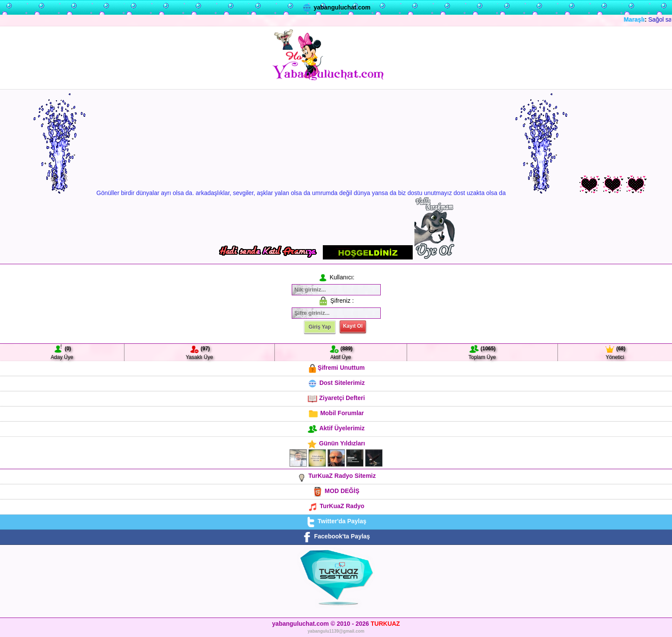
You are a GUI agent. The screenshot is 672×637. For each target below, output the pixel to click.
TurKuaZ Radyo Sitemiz (336, 476)
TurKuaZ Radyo (336, 506)
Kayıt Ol (353, 326)
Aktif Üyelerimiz (336, 428)
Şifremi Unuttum (336, 368)
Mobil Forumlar (336, 413)
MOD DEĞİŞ (336, 491)
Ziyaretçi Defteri (336, 398)
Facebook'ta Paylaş (336, 536)
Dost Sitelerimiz (336, 383)
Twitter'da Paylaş (336, 521)
